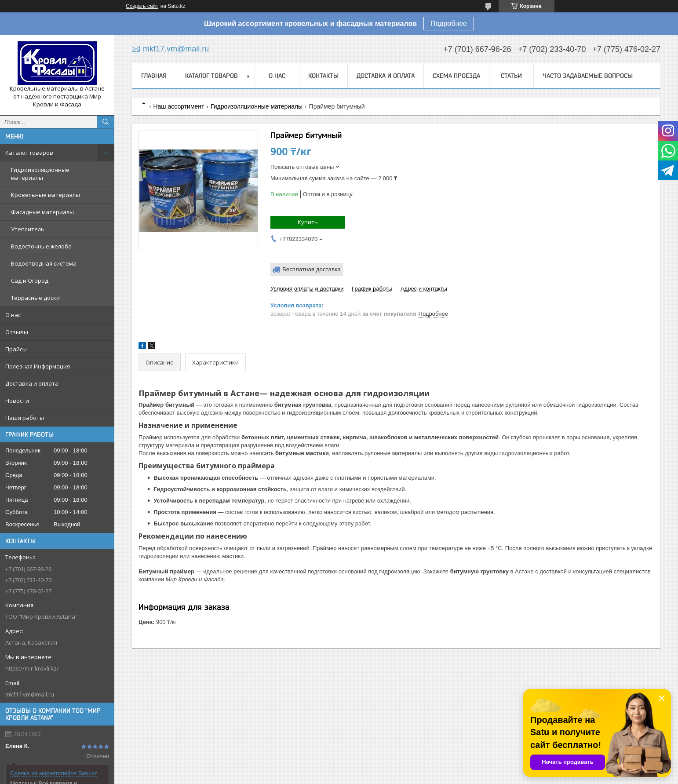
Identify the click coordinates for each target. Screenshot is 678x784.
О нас (13, 315)
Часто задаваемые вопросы (588, 76)
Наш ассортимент (179, 106)
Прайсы (16, 349)
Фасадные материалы (42, 212)
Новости (17, 401)
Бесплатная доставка (312, 269)
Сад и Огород (30, 281)
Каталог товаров (29, 153)
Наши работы (25, 418)
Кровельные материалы (46, 195)
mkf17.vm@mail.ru (30, 694)
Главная (154, 76)
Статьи (511, 76)
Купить (308, 222)
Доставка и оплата (32, 383)
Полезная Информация (38, 366)
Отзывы (17, 332)
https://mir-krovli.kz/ (32, 668)
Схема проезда (456, 76)
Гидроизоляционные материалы (40, 174)
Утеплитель (28, 229)
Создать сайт (142, 6)
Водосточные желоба (41, 246)
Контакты (323, 76)
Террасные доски (35, 298)
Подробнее (449, 24)
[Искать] (106, 122)
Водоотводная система (44, 263)
